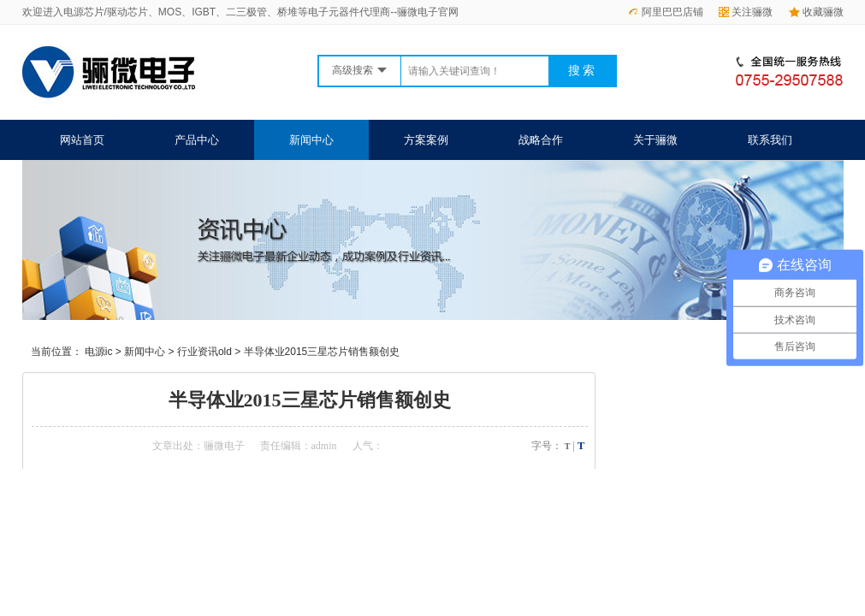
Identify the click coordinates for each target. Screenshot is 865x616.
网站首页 (82, 140)
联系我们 (770, 140)
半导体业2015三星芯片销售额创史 (322, 352)
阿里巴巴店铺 (666, 12)
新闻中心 (311, 140)
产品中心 (197, 140)
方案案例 (426, 140)
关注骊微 (746, 12)
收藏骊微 (816, 12)
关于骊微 (655, 140)
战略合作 (541, 140)
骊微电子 (224, 446)
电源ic (99, 352)
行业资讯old (204, 352)
